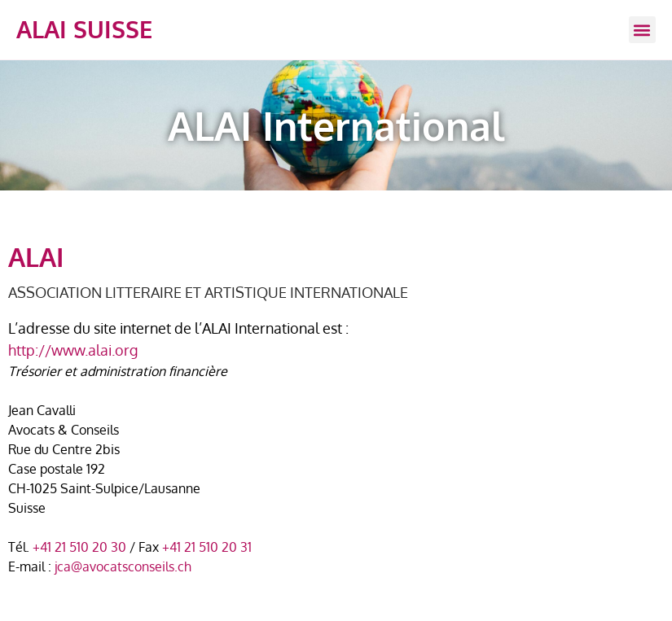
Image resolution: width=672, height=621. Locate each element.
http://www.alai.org (73, 350)
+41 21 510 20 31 (207, 547)
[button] (642, 30)
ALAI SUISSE (84, 29)
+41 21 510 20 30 (79, 547)
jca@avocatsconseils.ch (123, 566)
